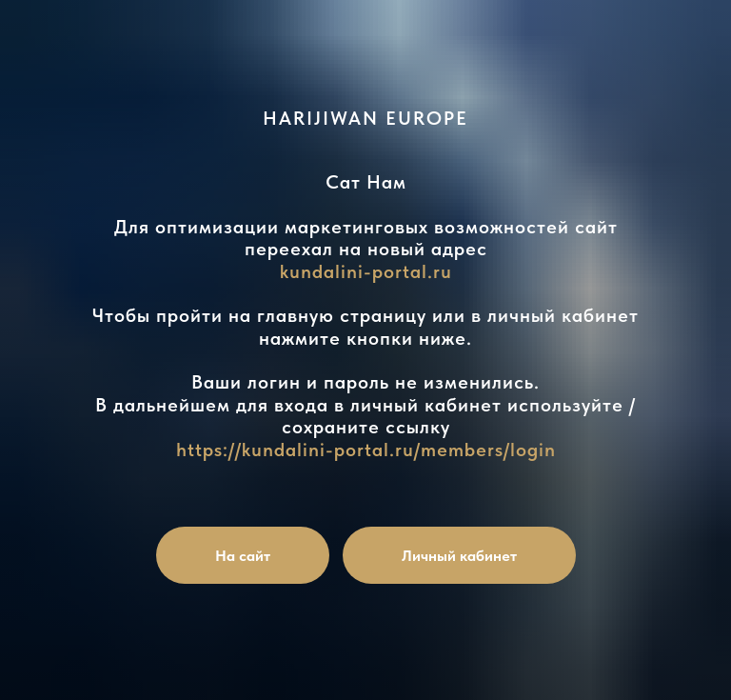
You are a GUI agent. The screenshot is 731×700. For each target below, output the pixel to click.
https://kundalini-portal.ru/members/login (366, 450)
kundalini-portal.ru (366, 271)
